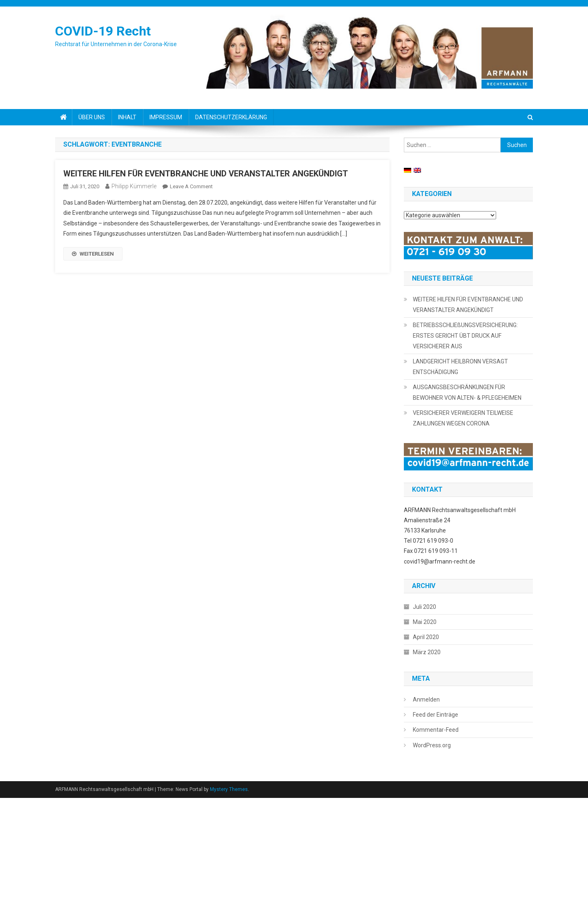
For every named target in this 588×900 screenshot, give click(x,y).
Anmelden (426, 700)
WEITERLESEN (93, 254)
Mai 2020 (425, 622)
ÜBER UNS (92, 117)
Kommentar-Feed (436, 730)
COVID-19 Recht (103, 31)
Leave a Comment (191, 186)
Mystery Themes (229, 789)
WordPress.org (432, 745)
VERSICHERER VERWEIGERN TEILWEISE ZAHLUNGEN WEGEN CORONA (463, 418)
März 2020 (427, 652)
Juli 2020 (424, 607)
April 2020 (426, 637)
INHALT (127, 117)
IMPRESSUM (166, 117)
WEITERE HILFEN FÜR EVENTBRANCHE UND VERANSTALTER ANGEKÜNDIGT (206, 174)
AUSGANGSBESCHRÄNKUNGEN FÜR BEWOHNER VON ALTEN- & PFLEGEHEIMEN (467, 392)
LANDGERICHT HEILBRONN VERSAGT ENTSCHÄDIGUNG (460, 367)
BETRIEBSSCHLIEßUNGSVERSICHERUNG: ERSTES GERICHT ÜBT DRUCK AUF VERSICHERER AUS (465, 336)
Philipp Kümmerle (134, 186)
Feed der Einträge (435, 715)
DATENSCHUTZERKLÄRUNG (231, 117)
